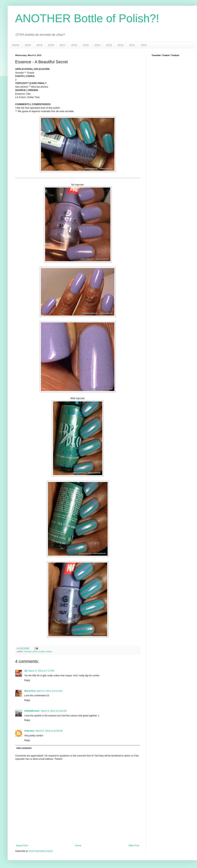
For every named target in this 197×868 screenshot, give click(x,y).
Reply (27, 680)
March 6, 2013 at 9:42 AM (54, 711)
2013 (109, 45)
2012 (121, 45)
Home (16, 45)
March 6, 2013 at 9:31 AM (49, 691)
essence (28, 651)
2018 (51, 45)
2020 (28, 45)
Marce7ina (30, 691)
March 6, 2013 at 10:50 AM (49, 731)
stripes (49, 651)
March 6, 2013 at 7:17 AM (41, 671)
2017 (63, 45)
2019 (39, 45)
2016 (74, 45)
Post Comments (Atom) (41, 851)
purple (42, 651)
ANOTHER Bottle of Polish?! (87, 18)
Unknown (29, 731)
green (35, 651)
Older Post (134, 846)
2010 (144, 45)
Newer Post (22, 846)
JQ (26, 671)
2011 (132, 45)
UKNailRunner (32, 711)
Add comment (24, 748)
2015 (86, 45)
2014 (97, 45)
